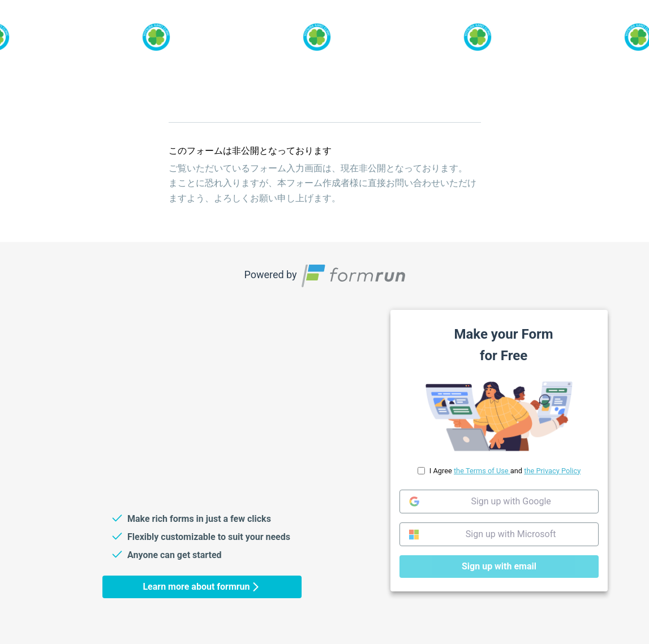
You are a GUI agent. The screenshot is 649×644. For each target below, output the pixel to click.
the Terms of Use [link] (482, 471)
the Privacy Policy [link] (552, 471)
